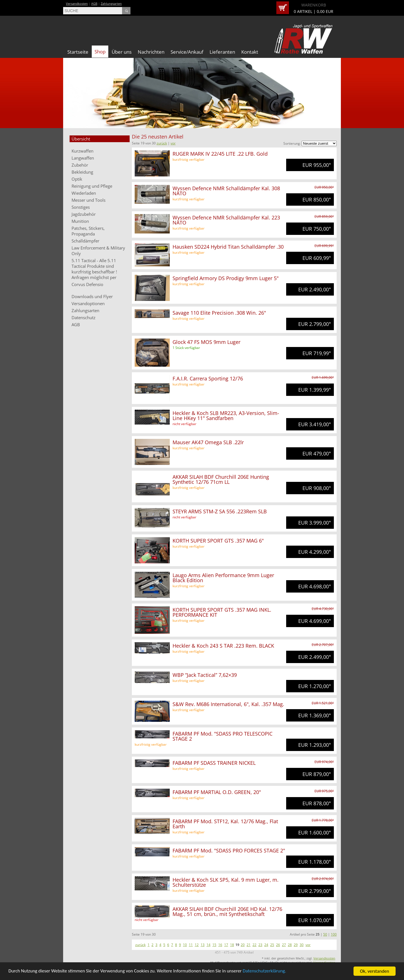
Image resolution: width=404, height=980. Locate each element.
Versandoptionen (88, 303)
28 (290, 945)
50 (325, 934)
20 (243, 945)
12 (197, 945)
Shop (100, 52)
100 (334, 934)
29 (296, 945)
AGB (94, 4)
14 (208, 945)
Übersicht (81, 139)
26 (278, 945)
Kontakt (250, 52)
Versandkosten (77, 4)
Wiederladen (84, 193)
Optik (77, 179)
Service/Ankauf (187, 52)
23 (260, 945)
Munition (80, 221)
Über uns (122, 52)
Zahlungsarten (111, 4)
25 (272, 945)
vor (173, 143)
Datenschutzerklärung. (265, 972)
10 (185, 945)
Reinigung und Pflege (92, 186)
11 (191, 945)
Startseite (78, 52)
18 (232, 945)
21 (249, 945)
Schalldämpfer (85, 241)
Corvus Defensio (87, 284)
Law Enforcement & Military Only (98, 251)
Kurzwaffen (82, 151)
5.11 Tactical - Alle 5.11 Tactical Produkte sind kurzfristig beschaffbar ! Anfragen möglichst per (94, 269)
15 (214, 945)
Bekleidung (82, 172)
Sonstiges (81, 207)
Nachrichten (151, 52)
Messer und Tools (89, 200)
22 (254, 945)
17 (226, 945)
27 (284, 945)
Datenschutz (83, 317)
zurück (162, 143)
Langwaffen (83, 158)
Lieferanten (222, 52)
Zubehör (80, 165)
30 (302, 945)
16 (220, 945)
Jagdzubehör (84, 214)
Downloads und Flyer (92, 296)
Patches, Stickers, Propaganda (88, 231)
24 (266, 945)
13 (203, 945)
